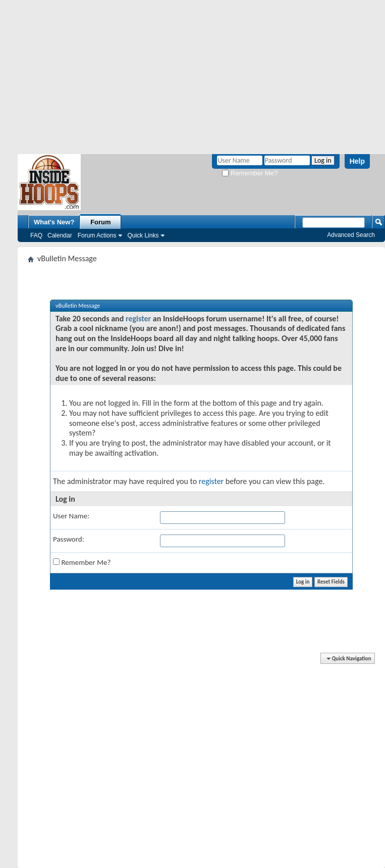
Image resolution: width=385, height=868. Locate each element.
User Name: (71, 516)
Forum (100, 222)
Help (357, 161)
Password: (69, 539)
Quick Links (143, 235)
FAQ (36, 235)
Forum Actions (97, 235)
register (138, 319)
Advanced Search (351, 235)
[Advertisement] (193, 76)
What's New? (54, 222)
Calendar (60, 235)
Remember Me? (250, 173)
